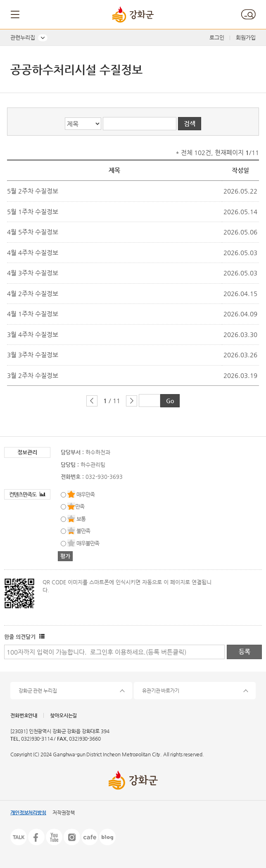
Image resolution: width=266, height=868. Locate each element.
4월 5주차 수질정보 (33, 232)
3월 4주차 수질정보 (33, 334)
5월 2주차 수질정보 (33, 191)
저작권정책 (64, 813)
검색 (248, 14)
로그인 (217, 37)
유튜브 (54, 837)
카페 (90, 837)
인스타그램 (72, 837)
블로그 (107, 837)
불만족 (83, 531)
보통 (81, 519)
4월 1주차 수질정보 (33, 314)
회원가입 (246, 37)
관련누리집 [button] (23, 37)
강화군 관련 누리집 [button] (38, 691)
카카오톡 (19, 837)
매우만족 (85, 494)
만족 (80, 506)
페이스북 (36, 837)
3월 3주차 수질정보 (33, 355)
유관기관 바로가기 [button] (161, 691)
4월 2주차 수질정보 (33, 293)
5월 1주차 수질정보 (33, 212)
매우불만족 (88, 543)
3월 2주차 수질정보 (33, 375)
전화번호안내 (24, 715)
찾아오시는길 (63, 715)
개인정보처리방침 (28, 813)
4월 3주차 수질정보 (33, 273)
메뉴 (16, 14)
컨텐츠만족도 (27, 494)
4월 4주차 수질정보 (33, 252)
